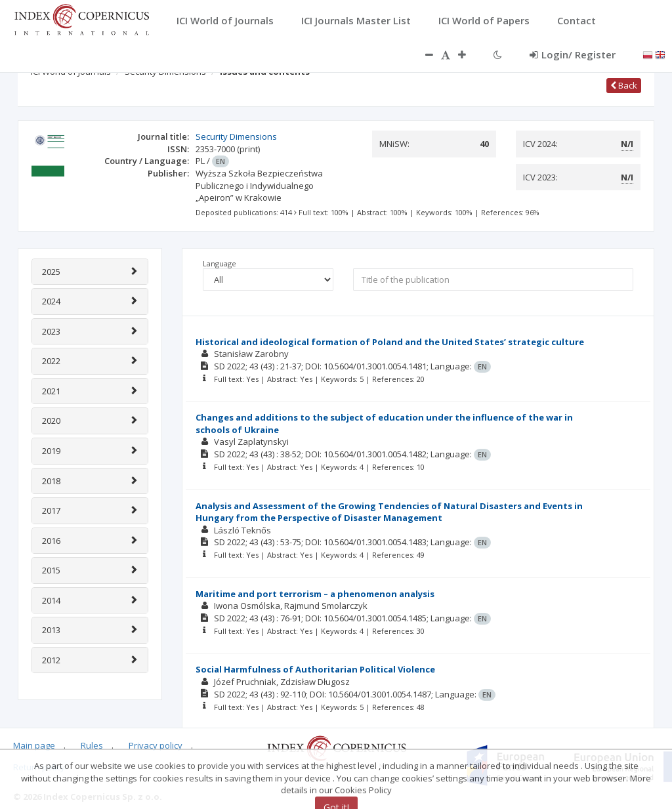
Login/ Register (573, 54)
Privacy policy (156, 745)
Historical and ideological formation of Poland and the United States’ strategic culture (390, 342)
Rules (92, 745)
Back (624, 85)
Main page (34, 745)
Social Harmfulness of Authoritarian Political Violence (315, 669)
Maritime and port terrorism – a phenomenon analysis (315, 594)
